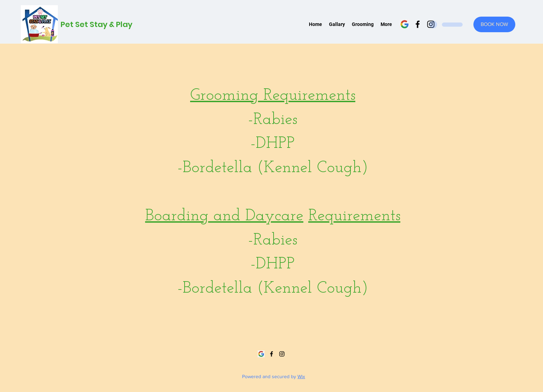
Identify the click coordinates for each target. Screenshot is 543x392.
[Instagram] (282, 354)
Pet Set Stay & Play (96, 24)
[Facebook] (418, 24)
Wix (301, 376)
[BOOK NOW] (494, 24)
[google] (404, 24)
